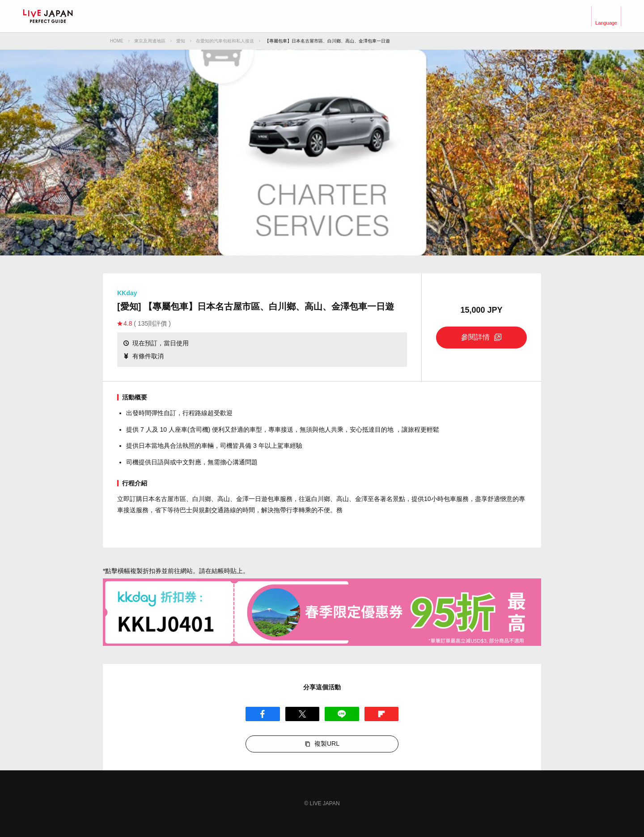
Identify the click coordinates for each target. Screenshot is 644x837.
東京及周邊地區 (150, 41)
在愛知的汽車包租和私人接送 (225, 41)
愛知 (181, 41)
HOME (117, 41)
